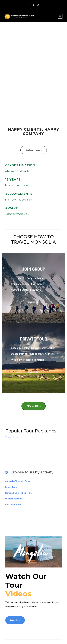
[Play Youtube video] (33, 552)
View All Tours (11, 437)
